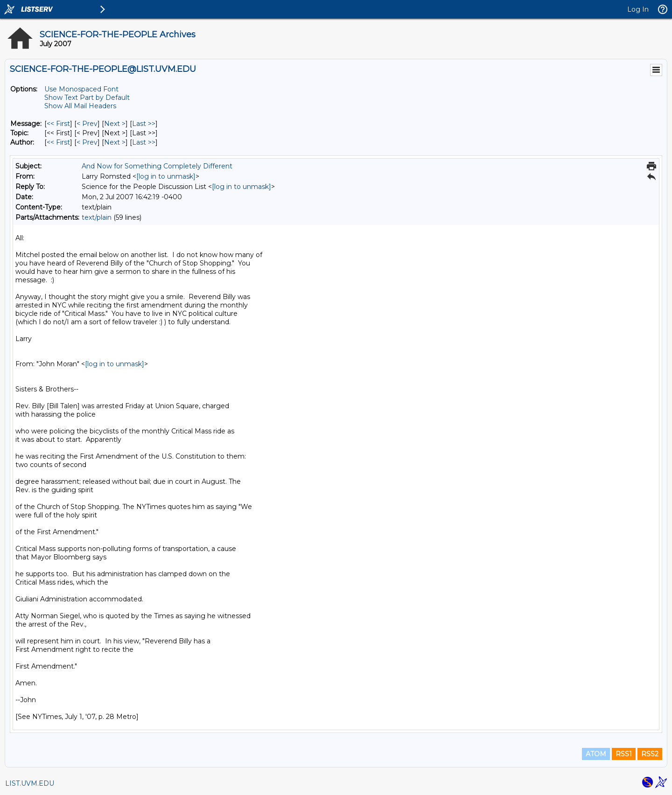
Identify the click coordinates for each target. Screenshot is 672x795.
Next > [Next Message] (115, 124)
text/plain (97, 217)
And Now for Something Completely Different (157, 166)
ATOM (596, 754)
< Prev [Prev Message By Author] (87, 142)
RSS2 (650, 754)
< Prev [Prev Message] (87, 124)
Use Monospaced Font (81, 89)
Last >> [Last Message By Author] (144, 142)
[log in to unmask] (166, 176)
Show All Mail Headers (80, 106)
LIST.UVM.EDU (30, 783)
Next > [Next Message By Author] (115, 142)
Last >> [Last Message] (144, 124)
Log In (638, 9)
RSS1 (624, 754)
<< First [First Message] (58, 124)
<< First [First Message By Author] (58, 142)
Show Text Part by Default (87, 98)
